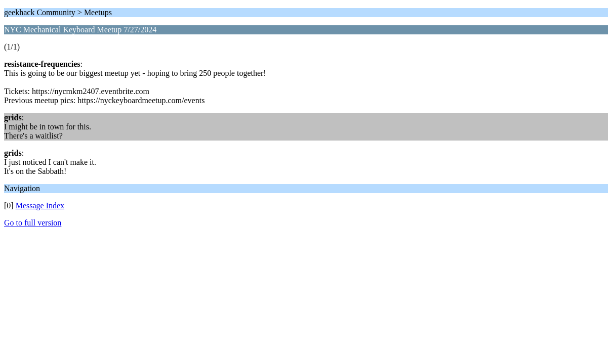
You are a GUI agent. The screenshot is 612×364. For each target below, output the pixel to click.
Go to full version (33, 223)
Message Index (40, 206)
